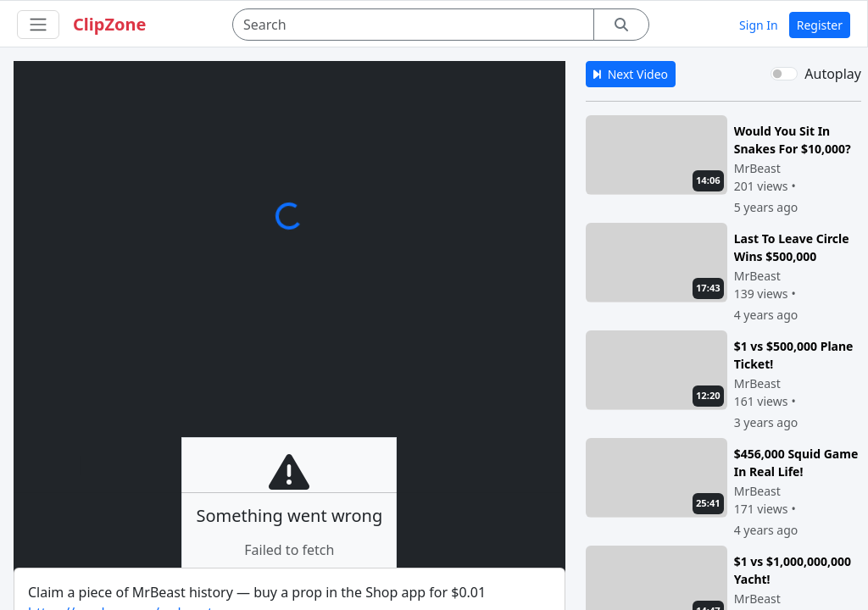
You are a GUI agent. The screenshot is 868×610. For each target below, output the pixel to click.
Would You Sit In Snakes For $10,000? (793, 139)
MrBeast (757, 168)
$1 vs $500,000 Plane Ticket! (794, 355)
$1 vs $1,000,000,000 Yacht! (793, 570)
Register (820, 25)
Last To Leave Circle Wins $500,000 (792, 247)
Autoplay (833, 74)
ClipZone (109, 24)
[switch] (784, 74)
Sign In (759, 25)
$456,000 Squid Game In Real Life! (796, 462)
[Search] (413, 25)
